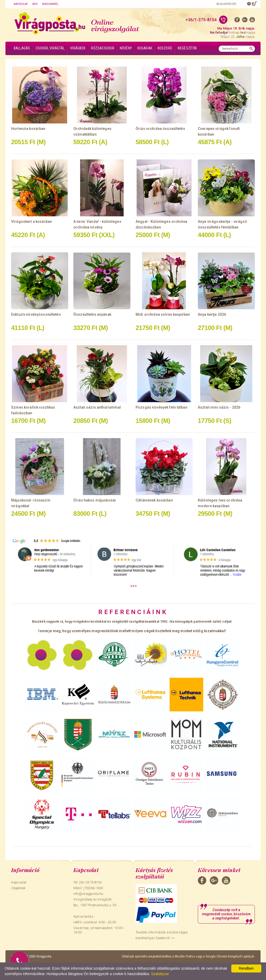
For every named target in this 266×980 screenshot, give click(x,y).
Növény (126, 48)
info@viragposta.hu (88, 894)
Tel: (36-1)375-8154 (87, 882)
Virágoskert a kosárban (31, 222)
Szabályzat (160, 974)
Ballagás (22, 48)
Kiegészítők (187, 48)
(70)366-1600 (93, 888)
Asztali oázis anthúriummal (97, 407)
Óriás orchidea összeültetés (160, 129)
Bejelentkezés (226, 4)
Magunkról (50, 4)
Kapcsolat (21, 4)
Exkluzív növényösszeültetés (36, 314)
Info (35, 4)
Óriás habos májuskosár (95, 500)
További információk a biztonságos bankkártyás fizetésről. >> (162, 935)
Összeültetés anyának (92, 314)
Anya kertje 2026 (212, 314)
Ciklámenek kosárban (154, 500)
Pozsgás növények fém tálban (162, 407)
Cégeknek (18, 888)
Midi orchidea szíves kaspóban (163, 314)
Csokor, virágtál (50, 48)
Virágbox (78, 48)
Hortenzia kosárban (28, 129)
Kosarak (145, 48)
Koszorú (165, 48)
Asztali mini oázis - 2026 (219, 407)
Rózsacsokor (103, 48)
